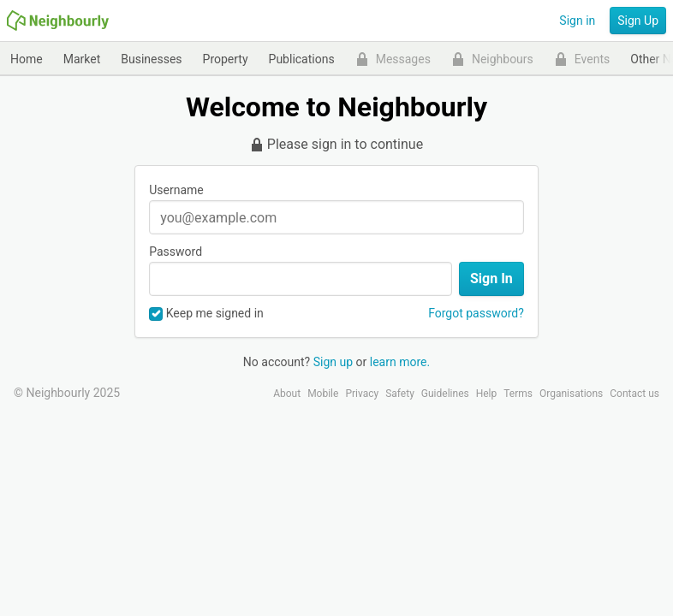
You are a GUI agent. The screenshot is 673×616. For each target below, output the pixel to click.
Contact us (634, 394)
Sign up (333, 362)
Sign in (577, 21)
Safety (400, 394)
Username (176, 190)
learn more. (400, 362)
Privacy (362, 394)
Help (487, 394)
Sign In (491, 278)
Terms (518, 394)
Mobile (323, 394)
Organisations (571, 394)
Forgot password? (476, 313)
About (287, 394)
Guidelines (445, 394)
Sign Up (638, 21)
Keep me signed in (206, 314)
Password (176, 252)
